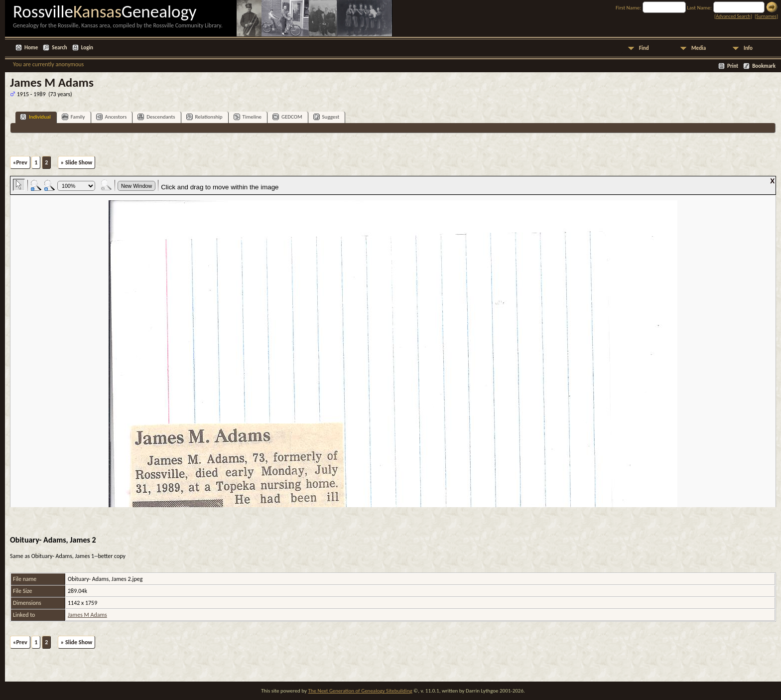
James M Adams (87, 615)
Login (87, 48)
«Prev (20, 162)
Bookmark (764, 66)
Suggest (326, 117)
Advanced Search (733, 16)
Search (59, 48)
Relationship (204, 117)
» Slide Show (76, 162)
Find (644, 48)
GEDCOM (287, 117)
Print (733, 66)
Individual (35, 117)
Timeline (248, 117)
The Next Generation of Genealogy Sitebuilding (360, 691)
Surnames (766, 16)
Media (699, 48)
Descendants (156, 117)
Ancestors (112, 117)
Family (73, 117)
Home (31, 48)
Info (748, 48)
